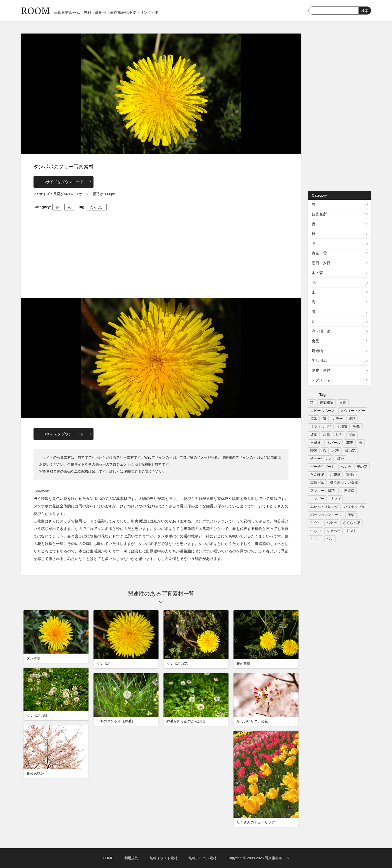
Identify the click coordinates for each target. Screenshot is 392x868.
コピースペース (322, 411)
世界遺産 (347, 491)
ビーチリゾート (322, 467)
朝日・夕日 (321, 263)
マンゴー (317, 499)
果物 (343, 403)
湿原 (352, 435)
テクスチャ (321, 380)
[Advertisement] (161, 253)
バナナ (332, 523)
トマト (351, 531)
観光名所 (319, 214)
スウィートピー (353, 411)
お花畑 (335, 475)
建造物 (317, 351)
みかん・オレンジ (324, 507)
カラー (337, 419)
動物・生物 (321, 370)
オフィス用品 (321, 427)
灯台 (340, 459)
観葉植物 (326, 403)
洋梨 (351, 515)
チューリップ (321, 459)
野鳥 (357, 427)
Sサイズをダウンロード (63, 182)
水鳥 (326, 435)
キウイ (315, 523)
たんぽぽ (97, 207)
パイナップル (354, 507)
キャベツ (333, 531)
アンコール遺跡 (322, 491)
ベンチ (346, 467)
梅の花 (350, 451)
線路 (352, 419)
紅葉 (314, 435)
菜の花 (362, 467)
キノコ (315, 539)
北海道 (342, 427)
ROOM (35, 10)
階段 (314, 451)
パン (330, 539)
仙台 (339, 435)
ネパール (333, 443)
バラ (336, 451)
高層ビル (317, 483)
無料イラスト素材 (163, 858)
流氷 (314, 419)
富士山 (351, 475)
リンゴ (335, 499)
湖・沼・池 (321, 331)
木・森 (317, 273)
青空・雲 (319, 253)
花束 (350, 443)
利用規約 (131, 471)
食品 (315, 341)
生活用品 (319, 360)
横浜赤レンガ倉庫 (344, 483)
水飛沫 (315, 443)
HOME (108, 858)
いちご (315, 531)
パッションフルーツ (326, 515)
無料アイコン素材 (202, 858)
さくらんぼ (351, 523)
